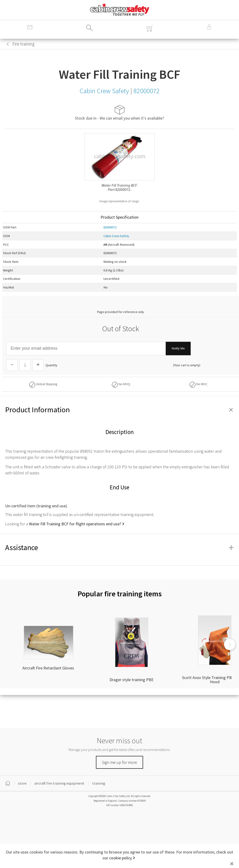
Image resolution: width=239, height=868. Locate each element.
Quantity (51, 365)
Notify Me (178, 348)
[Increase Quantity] (38, 365)
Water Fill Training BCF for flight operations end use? (75, 524)
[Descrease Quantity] (12, 365)
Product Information (119, 410)
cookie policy (121, 858)
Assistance (119, 548)
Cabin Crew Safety (116, 236)
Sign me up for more (119, 762)
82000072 (110, 227)
